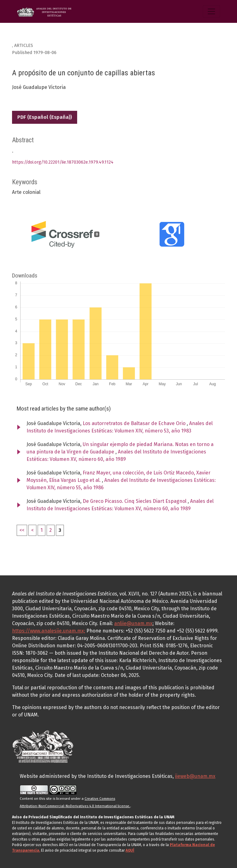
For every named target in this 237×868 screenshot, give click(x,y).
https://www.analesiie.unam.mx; (49, 631)
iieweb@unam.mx (195, 776)
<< (22, 530)
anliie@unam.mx (133, 623)
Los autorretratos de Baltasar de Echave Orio (135, 423)
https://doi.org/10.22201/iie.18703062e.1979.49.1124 (63, 162)
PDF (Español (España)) (45, 117)
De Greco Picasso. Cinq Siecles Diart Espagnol (135, 501)
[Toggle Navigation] (211, 11)
